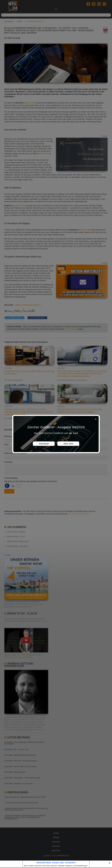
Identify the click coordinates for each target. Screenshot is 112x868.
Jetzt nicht (68, 444)
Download (44, 444)
